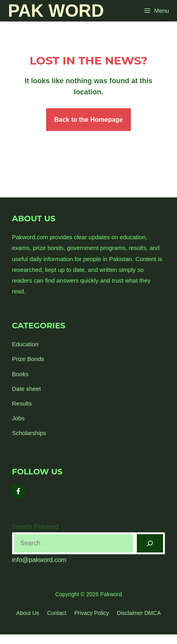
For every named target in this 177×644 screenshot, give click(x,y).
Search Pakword (35, 527)
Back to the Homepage (88, 120)
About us (28, 613)
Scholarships (29, 433)
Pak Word (56, 11)
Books (20, 374)
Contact (56, 613)
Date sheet (26, 389)
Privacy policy (92, 613)
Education (25, 344)
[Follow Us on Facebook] (18, 491)
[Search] (150, 543)
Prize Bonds (28, 359)
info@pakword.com (39, 560)
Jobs (18, 418)
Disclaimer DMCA (139, 613)
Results (22, 403)
